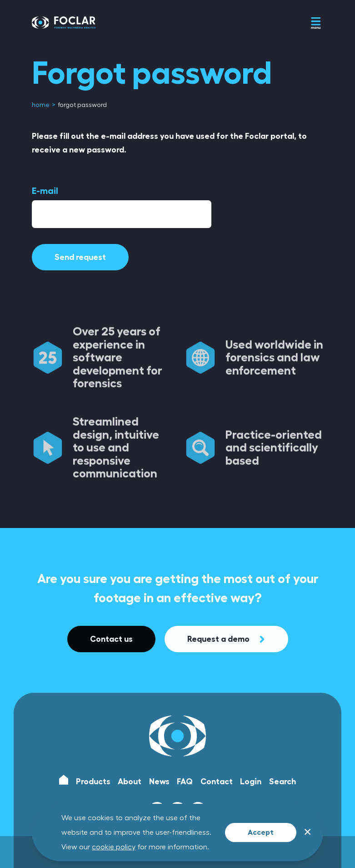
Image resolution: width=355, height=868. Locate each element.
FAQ (185, 782)
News (159, 782)
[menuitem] (41, 105)
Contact (217, 782)
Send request (80, 257)
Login (251, 782)
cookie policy (114, 847)
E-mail (45, 191)
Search (282, 782)
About (130, 782)
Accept (261, 832)
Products (93, 782)
